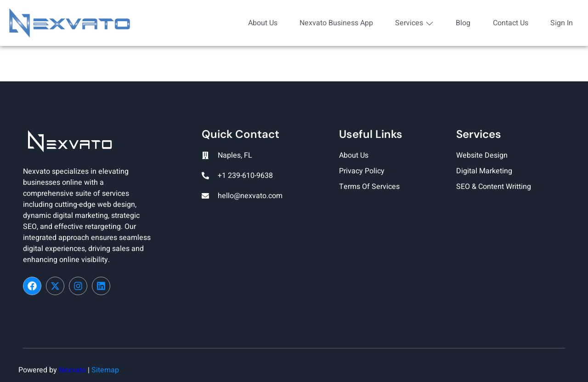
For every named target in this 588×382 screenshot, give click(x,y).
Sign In (561, 23)
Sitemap (105, 370)
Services (411, 23)
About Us (258, 23)
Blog (461, 23)
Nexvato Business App (332, 23)
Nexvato (72, 370)
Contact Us (509, 23)
